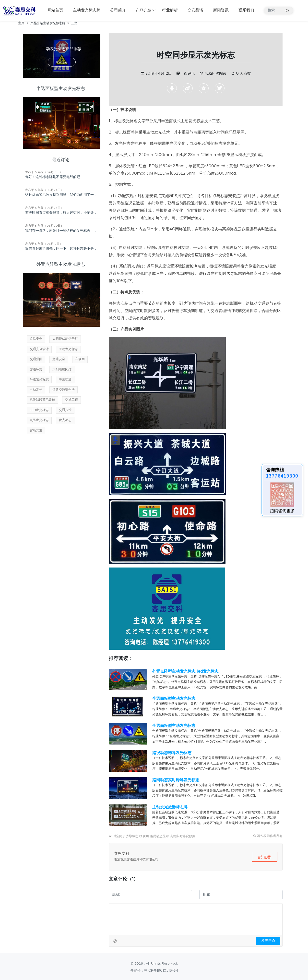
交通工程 (71, 400)
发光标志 (65, 420)
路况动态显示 (159, 836)
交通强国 (36, 359)
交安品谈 (195, 10)
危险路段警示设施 (42, 400)
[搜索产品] (279, 11)
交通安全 (59, 359)
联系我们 (246, 10)
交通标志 (36, 370)
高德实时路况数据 (183, 836)
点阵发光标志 (39, 420)
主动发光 (36, 390)
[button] (265, 857)
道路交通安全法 (64, 390)
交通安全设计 (39, 349)
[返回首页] (20, 11)
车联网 (80, 359)
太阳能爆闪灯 (62, 370)
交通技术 (65, 410)
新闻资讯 (221, 10)
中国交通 (65, 380)
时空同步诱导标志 (126, 836)
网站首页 (55, 10)
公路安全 (36, 339)
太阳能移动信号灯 (65, 339)
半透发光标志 (39, 380)
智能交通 (36, 430)
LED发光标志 (39, 410)
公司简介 (118, 10)
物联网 (144, 836)
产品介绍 (143, 11)
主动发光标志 (68, 349)
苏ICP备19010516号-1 (161, 971)
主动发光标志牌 (87, 10)
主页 (21, 23)
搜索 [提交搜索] (287, 11)
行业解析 (170, 10)
